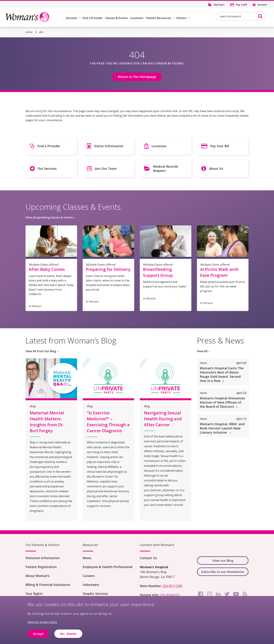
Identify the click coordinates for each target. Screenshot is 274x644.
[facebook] (201, 594)
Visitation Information (43, 558)
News (87, 558)
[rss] (245, 594)
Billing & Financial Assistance (48, 585)
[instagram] (210, 594)
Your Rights (34, 594)
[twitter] (227, 594)
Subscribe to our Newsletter (223, 572)
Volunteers (91, 585)
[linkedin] (218, 594)
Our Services (47, 169)
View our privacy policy (42, 623)
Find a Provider (93, 18)
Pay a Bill (241, 5)
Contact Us (148, 558)
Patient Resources (158, 18)
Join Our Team (106, 169)
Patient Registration (41, 567)
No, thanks (68, 634)
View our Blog (223, 561)
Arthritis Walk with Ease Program (219, 272)
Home (29, 32)
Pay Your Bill (220, 146)
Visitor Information (109, 146)
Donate (262, 5)
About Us (216, 169)
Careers (89, 576)
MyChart (219, 5)
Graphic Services (95, 594)
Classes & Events (117, 18)
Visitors (181, 18)
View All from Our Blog (41, 351)
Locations (137, 18)
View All (202, 351)
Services (72, 18)
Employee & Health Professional (108, 567)
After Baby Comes (47, 269)
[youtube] (236, 594)
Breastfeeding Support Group (158, 272)
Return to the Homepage (137, 77)
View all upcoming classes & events (49, 217)
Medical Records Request (166, 169)
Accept (38, 634)
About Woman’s (37, 576)
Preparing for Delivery (108, 269)
